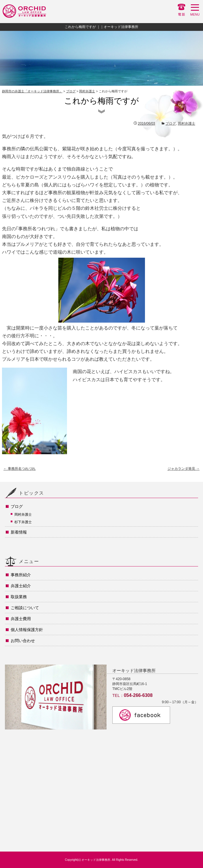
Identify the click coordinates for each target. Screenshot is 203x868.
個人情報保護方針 (27, 630)
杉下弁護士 (23, 522)
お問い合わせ (23, 641)
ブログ (71, 91)
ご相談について (25, 608)
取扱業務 (19, 597)
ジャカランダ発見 (184, 469)
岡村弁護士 (87, 91)
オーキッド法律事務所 (96, 860)
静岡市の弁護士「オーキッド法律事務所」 (32, 91)
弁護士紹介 (21, 586)
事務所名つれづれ (19, 469)
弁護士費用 (21, 619)
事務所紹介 (21, 575)
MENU (195, 11)
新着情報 (19, 532)
